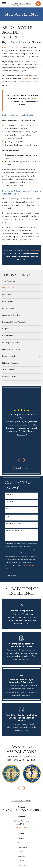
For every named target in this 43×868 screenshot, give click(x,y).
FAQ (21, 852)
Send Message (12, 576)
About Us (21, 843)
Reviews (21, 861)
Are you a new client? (13, 524)
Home (21, 838)
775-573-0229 (11, 810)
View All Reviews (21, 468)
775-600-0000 (31, 810)
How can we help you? (14, 531)
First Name (9, 494)
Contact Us (21, 865)
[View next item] (24, 460)
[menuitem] (20, 281)
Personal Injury (21, 847)
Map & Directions (21, 827)
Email (8, 516)
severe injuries (27, 79)
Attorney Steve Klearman (11, 48)
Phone (8, 509)
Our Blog (21, 856)
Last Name (9, 502)
